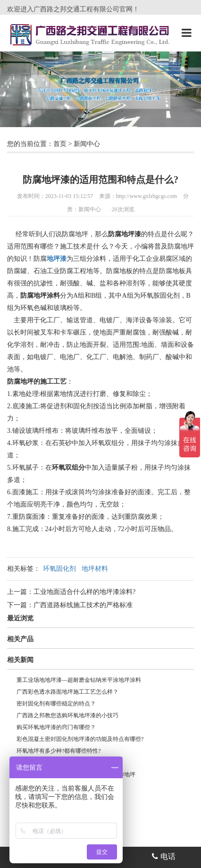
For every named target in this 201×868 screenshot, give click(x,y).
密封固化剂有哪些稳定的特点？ (56, 704)
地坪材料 (95, 569)
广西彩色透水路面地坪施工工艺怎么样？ (67, 692)
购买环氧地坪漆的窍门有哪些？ (56, 727)
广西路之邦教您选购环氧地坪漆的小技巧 (67, 715)
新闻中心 (87, 144)
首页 (60, 144)
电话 (164, 856)
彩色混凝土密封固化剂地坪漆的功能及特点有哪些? (80, 739)
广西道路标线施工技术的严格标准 (83, 605)
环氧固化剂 (59, 569)
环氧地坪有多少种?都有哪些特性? (59, 751)
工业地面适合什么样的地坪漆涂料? (84, 592)
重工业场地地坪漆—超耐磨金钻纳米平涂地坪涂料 (79, 680)
